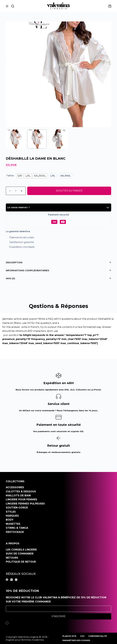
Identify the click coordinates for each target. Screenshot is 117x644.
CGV (82, 636)
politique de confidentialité (40, 623)
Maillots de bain (18, 495)
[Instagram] (16, 580)
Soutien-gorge (17, 508)
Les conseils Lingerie (21, 550)
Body (10, 520)
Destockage (15, 532)
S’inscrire (59, 616)
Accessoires (15, 487)
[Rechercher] (13, 6)
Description (59, 262)
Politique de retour (21, 562)
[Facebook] (7, 580)
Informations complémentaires (59, 270)
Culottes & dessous (21, 492)
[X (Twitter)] (12, 580)
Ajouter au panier (69, 191)
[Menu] (7, 6)
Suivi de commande (20, 554)
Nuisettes (13, 524)
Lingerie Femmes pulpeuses (25, 504)
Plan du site (69, 636)
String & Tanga (17, 528)
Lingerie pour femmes (21, 499)
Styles (11, 512)
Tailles (10, 175)
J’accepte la (33, 623)
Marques (12, 516)
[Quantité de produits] (16, 191)
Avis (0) (59, 278)
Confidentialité (98, 636)
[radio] (20, 176)
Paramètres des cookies (76, 640)
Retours (12, 558)
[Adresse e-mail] (59, 609)
